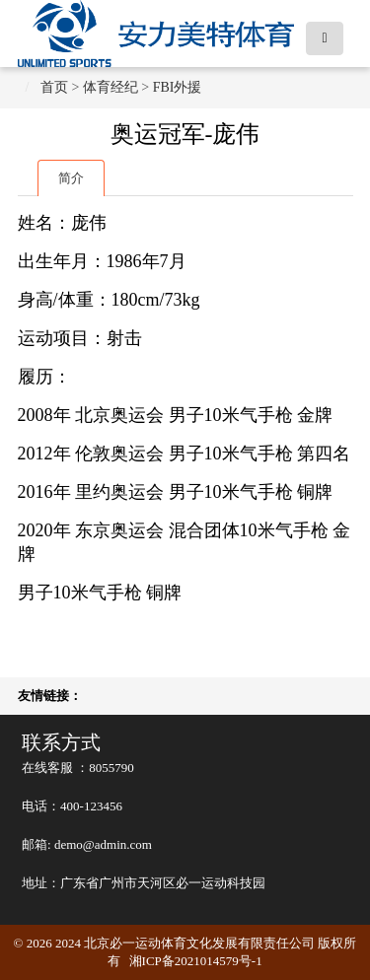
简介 (71, 178)
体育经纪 (111, 87)
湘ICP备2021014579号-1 (196, 961)
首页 (54, 87)
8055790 (111, 768)
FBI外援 (178, 87)
